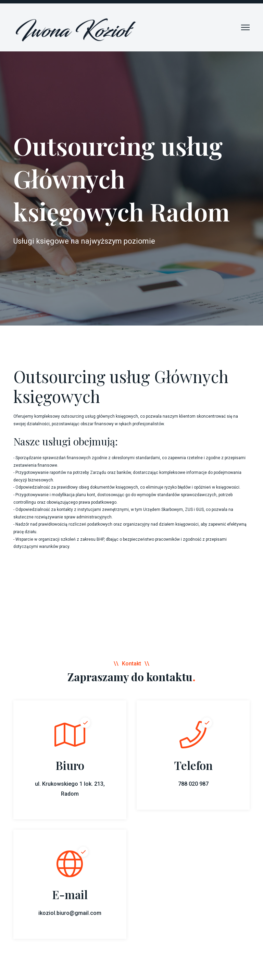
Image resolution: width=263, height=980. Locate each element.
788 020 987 (193, 784)
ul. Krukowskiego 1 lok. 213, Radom (70, 789)
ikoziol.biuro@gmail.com (70, 913)
